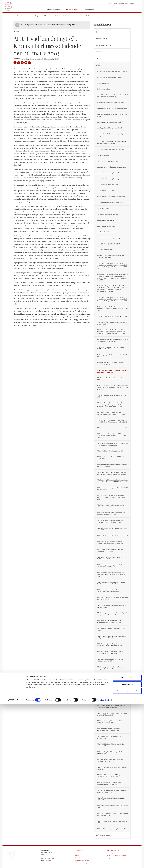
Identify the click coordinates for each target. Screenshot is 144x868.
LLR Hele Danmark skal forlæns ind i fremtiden (110, 149)
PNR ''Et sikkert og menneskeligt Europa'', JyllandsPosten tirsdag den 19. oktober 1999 (109, 645)
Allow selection (127, 848)
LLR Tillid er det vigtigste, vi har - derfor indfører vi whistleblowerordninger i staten (112, 143)
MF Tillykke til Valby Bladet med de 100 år (109, 122)
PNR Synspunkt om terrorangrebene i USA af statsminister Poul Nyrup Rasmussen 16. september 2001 (111, 436)
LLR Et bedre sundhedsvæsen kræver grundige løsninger (110, 135)
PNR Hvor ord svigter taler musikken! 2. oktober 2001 (112, 428)
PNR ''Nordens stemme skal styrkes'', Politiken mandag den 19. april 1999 (112, 699)
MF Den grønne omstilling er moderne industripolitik (112, 108)
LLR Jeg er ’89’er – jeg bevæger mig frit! (109, 244)
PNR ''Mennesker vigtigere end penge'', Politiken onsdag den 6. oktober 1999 (111, 660)
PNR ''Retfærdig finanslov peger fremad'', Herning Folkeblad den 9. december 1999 (111, 566)
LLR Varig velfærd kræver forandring (107, 214)
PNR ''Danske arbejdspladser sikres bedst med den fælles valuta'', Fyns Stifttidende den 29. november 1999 (111, 574)
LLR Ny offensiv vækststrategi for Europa (109, 238)
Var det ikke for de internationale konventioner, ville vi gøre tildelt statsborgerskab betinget (112, 96)
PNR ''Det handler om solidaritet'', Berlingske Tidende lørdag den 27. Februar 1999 (112, 714)
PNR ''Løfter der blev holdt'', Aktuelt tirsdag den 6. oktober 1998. (111, 799)
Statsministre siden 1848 (104, 45)
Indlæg (98, 65)
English (132, 3)
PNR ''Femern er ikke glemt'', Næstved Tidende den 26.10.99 (111, 629)
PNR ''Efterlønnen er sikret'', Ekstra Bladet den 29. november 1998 (111, 737)
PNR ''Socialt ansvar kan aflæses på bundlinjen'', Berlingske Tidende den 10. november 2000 (110, 521)
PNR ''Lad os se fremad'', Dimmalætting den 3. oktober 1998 (112, 807)
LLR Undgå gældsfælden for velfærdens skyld (110, 202)
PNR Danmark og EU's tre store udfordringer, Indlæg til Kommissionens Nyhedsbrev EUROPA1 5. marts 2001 (113, 481)
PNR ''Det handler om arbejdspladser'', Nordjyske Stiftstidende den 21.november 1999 (111, 583)
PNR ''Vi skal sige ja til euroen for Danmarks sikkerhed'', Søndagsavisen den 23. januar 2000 (110, 543)
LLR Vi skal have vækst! (104, 208)
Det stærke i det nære (103, 83)
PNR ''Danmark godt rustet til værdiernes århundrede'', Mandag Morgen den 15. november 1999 (112, 591)
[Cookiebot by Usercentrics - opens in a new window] (13, 864)
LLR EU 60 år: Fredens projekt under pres (109, 179)
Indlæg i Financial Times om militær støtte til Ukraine (112, 71)
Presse (116, 3)
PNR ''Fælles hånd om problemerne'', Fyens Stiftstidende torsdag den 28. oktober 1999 (109, 622)
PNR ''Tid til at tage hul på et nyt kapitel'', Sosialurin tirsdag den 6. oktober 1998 (112, 791)
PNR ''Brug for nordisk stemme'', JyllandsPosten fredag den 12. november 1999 (112, 598)
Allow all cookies (127, 842)
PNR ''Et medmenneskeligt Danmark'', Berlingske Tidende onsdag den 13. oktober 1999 (111, 652)
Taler (97, 58)
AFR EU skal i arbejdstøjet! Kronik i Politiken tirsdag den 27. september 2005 (112, 348)
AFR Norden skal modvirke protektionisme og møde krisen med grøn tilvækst (112, 256)
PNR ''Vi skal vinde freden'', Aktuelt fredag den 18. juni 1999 (112, 691)
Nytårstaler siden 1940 (103, 835)
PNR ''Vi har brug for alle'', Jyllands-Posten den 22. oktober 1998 (111, 768)
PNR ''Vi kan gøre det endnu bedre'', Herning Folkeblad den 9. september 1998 (112, 814)
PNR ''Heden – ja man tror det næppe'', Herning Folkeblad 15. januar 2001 (110, 506)
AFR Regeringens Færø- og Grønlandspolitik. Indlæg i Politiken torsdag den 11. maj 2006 (112, 340)
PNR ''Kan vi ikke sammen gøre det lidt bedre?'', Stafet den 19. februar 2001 (112, 489)
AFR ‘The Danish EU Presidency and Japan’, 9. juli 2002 (111, 396)
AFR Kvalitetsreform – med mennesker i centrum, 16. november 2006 (112, 323)
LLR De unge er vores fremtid (105, 220)
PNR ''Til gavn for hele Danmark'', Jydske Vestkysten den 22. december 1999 (112, 558)
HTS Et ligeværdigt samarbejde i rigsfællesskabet (111, 197)
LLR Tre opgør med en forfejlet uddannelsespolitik (111, 167)
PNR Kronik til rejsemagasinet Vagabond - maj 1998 (112, 829)
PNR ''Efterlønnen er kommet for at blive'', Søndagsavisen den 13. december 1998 (109, 730)
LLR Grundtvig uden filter (104, 250)
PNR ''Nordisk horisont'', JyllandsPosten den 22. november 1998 (110, 745)
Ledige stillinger (124, 3)
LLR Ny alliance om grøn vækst (106, 226)
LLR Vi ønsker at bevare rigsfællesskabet (108, 173)
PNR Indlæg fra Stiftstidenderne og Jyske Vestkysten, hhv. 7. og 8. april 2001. (112, 466)
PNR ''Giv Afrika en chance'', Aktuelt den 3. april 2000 (112, 536)
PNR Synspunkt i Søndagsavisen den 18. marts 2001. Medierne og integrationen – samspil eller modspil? (112, 473)
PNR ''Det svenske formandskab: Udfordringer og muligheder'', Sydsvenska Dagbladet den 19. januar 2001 (111, 497)
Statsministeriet (54, 10)
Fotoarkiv (99, 52)
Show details (105, 864)
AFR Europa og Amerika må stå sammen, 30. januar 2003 (112, 379)
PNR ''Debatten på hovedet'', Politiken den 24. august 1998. (112, 822)
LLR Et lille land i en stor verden (106, 191)
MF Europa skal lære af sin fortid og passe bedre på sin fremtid (112, 115)
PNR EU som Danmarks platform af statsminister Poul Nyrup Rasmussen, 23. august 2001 (112, 444)
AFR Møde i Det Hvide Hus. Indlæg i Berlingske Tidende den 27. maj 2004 (111, 364)
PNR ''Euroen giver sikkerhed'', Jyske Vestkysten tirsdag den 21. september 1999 (111, 668)
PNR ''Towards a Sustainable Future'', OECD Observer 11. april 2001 (112, 458)
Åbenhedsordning (101, 39)
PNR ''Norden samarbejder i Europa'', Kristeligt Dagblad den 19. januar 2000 (110, 550)
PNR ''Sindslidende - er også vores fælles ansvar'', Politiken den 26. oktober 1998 (111, 760)
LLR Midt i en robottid (103, 155)
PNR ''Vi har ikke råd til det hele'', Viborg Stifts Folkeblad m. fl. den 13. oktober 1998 (110, 776)
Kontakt (110, 3)
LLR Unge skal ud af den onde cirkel (107, 185)
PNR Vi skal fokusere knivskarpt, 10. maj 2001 (110, 451)
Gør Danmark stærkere (103, 89)
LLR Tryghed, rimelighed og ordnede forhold (110, 128)
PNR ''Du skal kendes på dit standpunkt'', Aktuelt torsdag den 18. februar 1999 (111, 722)
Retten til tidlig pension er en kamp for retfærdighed (111, 103)
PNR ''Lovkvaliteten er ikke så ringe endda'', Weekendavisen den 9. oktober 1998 (109, 784)
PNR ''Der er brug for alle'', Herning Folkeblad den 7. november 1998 (112, 753)
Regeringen (90, 10)
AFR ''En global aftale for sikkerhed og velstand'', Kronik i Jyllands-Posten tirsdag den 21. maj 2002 (111, 413)
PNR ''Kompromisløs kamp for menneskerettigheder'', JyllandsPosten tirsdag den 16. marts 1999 (112, 706)
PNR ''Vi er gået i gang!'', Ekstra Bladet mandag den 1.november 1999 (111, 606)
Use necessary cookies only (127, 855)
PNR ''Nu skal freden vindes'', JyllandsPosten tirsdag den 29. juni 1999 (112, 683)
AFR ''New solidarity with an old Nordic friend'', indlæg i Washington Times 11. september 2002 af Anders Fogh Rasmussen (113, 388)
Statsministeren (72, 10)
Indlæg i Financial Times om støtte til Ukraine (110, 77)
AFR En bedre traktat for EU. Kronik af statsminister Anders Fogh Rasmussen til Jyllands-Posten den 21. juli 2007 (113, 309)
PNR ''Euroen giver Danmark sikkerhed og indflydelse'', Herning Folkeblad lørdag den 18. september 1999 (113, 676)
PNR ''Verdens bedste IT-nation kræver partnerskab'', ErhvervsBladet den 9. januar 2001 (112, 514)
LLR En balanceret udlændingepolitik (107, 161)
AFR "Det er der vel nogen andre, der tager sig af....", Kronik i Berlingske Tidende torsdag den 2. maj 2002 (112, 421)
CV (97, 32)
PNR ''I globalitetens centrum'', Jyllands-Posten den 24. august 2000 (112, 529)
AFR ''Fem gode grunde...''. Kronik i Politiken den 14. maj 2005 (112, 356)
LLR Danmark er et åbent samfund (107, 232)
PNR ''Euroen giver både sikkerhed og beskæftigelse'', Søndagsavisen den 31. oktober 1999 (112, 614)
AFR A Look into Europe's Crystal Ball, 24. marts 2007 (112, 316)
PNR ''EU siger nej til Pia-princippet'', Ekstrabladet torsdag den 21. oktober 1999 (111, 637)
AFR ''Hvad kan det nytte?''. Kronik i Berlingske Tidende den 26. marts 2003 (112, 371)
